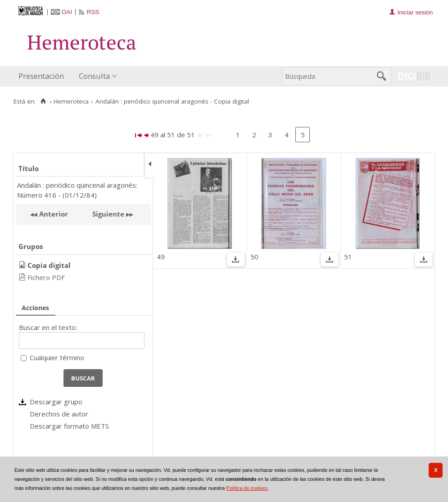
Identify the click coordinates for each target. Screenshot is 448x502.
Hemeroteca (71, 101)
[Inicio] (43, 101)
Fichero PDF (46, 277)
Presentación (41, 76)
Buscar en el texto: (48, 327)
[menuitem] (43, 76)
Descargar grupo (56, 402)
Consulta (94, 76)
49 (161, 257)
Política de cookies (247, 488)
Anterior (53, 214)
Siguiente (108, 214)
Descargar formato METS (69, 426)
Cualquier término (57, 357)
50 (254, 257)
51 (348, 257)
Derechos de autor (59, 414)
